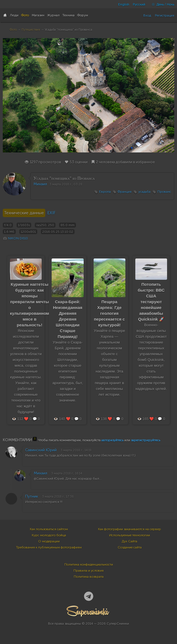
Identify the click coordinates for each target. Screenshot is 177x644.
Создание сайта (130, 547)
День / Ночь (162, 4)
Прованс (164, 192)
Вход (147, 15)
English (124, 4)
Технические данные (24, 213)
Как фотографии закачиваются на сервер (130, 529)
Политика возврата (89, 577)
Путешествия (31, 30)
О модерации (49, 541)
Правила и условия (88, 571)
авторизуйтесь (112, 440)
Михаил (40, 184)
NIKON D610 (18, 238)
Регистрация (165, 15)
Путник (32, 496)
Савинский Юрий (41, 450)
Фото (13, 30)
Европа (105, 192)
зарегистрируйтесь (146, 440)
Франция (125, 192)
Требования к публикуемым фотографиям (49, 547)
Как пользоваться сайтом (49, 529)
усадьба (144, 192)
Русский (139, 4)
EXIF (51, 213)
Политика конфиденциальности (89, 564)
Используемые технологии (130, 535)
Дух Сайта (130, 541)
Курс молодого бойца (49, 535)
